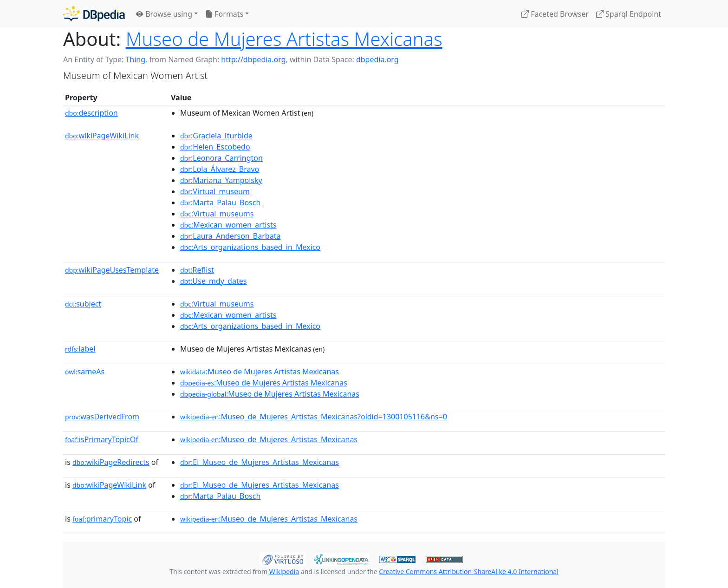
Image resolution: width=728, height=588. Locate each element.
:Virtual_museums (217, 214)
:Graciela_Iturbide (216, 136)
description (91, 113)
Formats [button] (224, 14)
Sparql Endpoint (629, 14)
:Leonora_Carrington (221, 158)
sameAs (85, 372)
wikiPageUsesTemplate (112, 270)
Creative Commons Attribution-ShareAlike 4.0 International (468, 572)
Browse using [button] (164, 14)
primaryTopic (102, 519)
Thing (135, 59)
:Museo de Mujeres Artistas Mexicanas (260, 372)
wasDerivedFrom (102, 417)
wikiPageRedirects (111, 462)
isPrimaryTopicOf (102, 439)
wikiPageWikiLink (102, 136)
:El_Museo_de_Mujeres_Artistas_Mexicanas (260, 462)
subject (83, 304)
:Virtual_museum (215, 191)
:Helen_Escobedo (215, 147)
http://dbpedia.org (253, 59)
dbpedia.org (377, 59)
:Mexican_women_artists (228, 225)
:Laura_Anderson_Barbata (230, 236)
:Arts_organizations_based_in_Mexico (250, 247)
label (80, 349)
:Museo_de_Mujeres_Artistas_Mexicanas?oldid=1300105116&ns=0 (314, 417)
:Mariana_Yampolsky (221, 180)
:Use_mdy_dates (213, 281)
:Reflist (197, 270)
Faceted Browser (555, 14)
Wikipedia (284, 572)
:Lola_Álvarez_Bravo (220, 169)
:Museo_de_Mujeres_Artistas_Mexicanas (269, 439)
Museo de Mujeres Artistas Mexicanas (284, 39)
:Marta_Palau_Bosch (220, 203)
